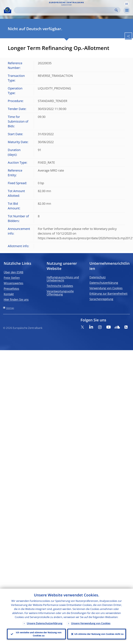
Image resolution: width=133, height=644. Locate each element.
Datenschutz (98, 277)
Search (116, 10)
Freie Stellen (12, 278)
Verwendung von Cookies (106, 288)
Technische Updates (60, 286)
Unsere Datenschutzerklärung (45, 623)
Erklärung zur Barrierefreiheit (108, 294)
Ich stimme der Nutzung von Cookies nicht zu (99, 634)
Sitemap (10, 308)
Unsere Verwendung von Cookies (91, 623)
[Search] (65, 10)
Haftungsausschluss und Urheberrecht (63, 279)
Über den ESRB (14, 272)
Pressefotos (11, 289)
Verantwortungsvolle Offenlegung (60, 293)
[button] (127, 4)
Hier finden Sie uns (16, 299)
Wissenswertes (14, 283)
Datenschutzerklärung (104, 283)
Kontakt (9, 294)
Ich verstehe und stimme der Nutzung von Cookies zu (39, 634)
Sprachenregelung (101, 299)
